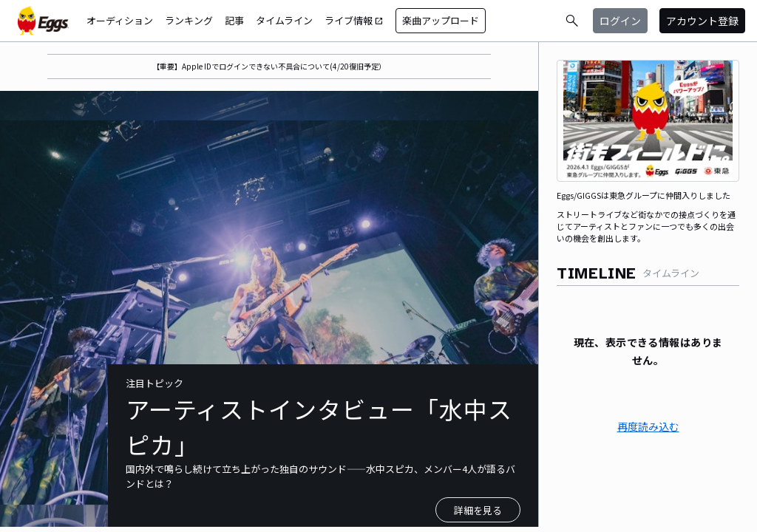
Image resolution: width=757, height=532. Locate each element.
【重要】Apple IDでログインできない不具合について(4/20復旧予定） (269, 66)
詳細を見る (478, 510)
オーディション (120, 20)
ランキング (189, 20)
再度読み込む (648, 426)
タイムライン (284, 20)
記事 (234, 20)
